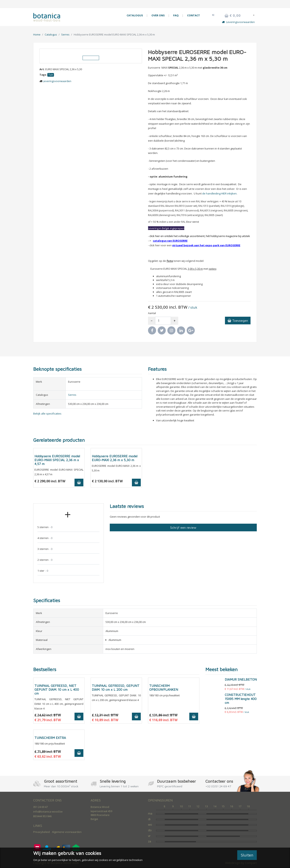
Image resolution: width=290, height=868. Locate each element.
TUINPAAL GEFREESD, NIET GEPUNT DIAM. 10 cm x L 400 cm (57, 689)
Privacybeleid (41, 832)
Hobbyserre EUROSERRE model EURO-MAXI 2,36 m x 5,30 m (115, 458)
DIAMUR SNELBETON (241, 679)
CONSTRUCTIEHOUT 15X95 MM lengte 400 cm (241, 699)
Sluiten (247, 855)
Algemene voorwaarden (67, 832)
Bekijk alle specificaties (47, 414)
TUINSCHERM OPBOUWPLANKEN (164, 688)
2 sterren (45, 560)
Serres (65, 34)
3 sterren (45, 549)
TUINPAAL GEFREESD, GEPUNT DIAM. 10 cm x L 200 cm (116, 688)
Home (37, 34)
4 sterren (45, 538)
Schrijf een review (183, 527)
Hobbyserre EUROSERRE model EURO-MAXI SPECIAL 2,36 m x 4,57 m (57, 460)
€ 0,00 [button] (233, 16)
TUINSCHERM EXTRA (50, 738)
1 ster (43, 571)
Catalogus (51, 34)
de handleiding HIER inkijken (219, 193)
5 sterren (45, 527)
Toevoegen (238, 321)
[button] (213, 15)
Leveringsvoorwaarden (238, 22)
